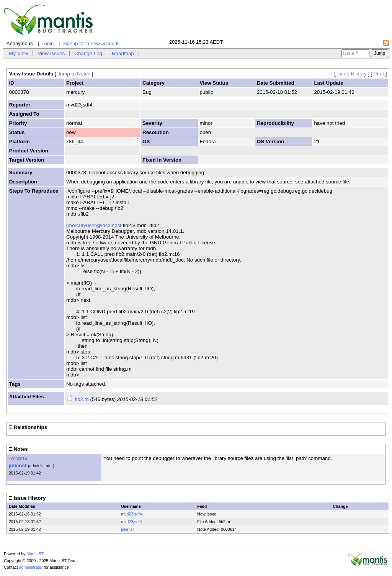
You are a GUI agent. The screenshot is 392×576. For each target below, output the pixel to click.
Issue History (352, 74)
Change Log (88, 53)
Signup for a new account (91, 43)
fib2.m (82, 399)
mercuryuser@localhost (95, 225)
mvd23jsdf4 (131, 514)
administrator (31, 567)
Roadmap (123, 53)
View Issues (51, 53)
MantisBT (35, 554)
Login (47, 43)
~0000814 (18, 459)
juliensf (18, 466)
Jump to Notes (74, 74)
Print (379, 74)
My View (18, 53)
